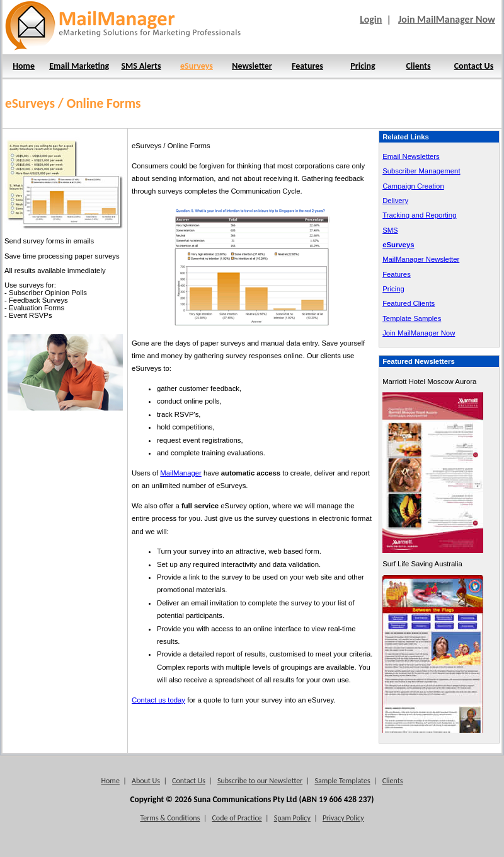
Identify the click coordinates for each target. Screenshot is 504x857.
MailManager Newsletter (421, 259)
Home (24, 66)
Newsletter (252, 66)
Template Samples (412, 318)
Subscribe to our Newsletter (260, 781)
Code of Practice (237, 818)
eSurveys (197, 66)
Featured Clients (409, 303)
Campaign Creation (413, 186)
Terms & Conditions (170, 818)
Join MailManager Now (447, 19)
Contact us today (158, 700)
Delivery (395, 201)
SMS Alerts (141, 66)
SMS (390, 230)
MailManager (180, 473)
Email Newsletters (411, 156)
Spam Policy (292, 818)
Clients (418, 66)
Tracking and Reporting (419, 215)
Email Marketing (79, 66)
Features (307, 66)
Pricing (363, 66)
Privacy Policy (343, 818)
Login (371, 19)
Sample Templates (342, 781)
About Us (146, 781)
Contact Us (474, 66)
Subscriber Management (421, 171)
